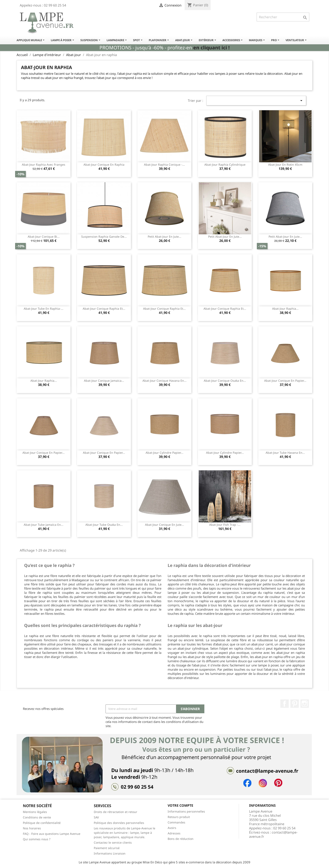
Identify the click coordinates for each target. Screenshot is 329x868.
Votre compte (180, 805)
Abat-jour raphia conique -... (164, 165)
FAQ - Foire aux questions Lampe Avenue (52, 834)
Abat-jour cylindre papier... (164, 453)
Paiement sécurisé (107, 848)
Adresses (174, 833)
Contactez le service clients (113, 842)
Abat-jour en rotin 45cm (285, 165)
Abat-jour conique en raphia (104, 165)
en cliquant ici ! (211, 48)
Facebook (285, 704)
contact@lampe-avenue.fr (273, 834)
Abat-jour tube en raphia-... (44, 309)
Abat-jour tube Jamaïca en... (44, 525)
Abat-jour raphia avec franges (44, 165)
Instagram (305, 704)
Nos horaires (32, 828)
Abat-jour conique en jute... (164, 525)
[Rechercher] (283, 17)
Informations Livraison (110, 853)
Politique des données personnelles (119, 823)
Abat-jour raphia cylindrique (225, 165)
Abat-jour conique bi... (44, 237)
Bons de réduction (181, 839)
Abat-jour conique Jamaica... (104, 381)
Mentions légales (35, 812)
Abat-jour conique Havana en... (164, 381)
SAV (96, 817)
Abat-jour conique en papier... (285, 381)
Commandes (176, 822)
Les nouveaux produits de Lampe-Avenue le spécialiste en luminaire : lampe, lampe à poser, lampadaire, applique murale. (125, 833)
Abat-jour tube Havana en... (285, 453)
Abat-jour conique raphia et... (104, 309)
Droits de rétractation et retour (116, 812)
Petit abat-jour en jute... (164, 237)
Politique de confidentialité (42, 823)
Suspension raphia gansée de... (104, 237)
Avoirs (172, 828)
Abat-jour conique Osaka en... (225, 381)
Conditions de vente (37, 817)
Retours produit (179, 817)
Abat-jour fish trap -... (225, 525)
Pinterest (295, 704)
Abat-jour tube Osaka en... (104, 525)
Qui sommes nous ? (37, 839)
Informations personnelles (186, 811)
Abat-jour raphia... (285, 309)
